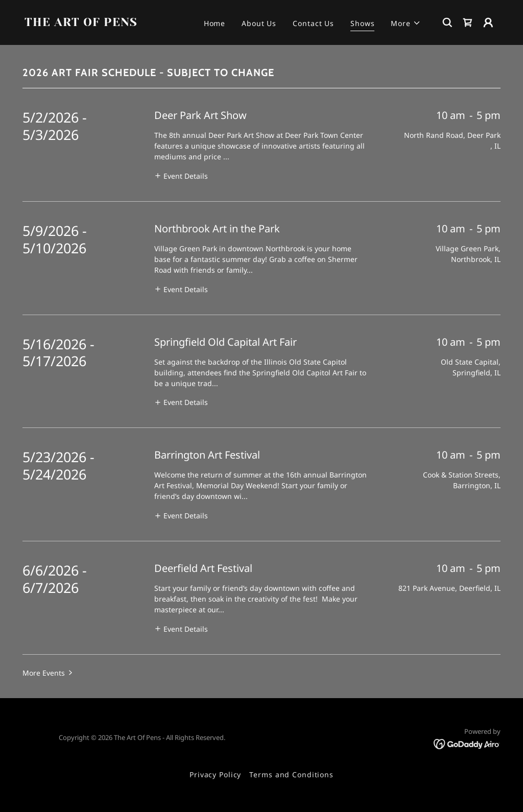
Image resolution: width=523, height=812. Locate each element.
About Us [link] (259, 23)
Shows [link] (362, 23)
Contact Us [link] (313, 23)
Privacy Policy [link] (215, 774)
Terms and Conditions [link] (291, 774)
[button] (406, 23)
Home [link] (215, 23)
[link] (91, 23)
